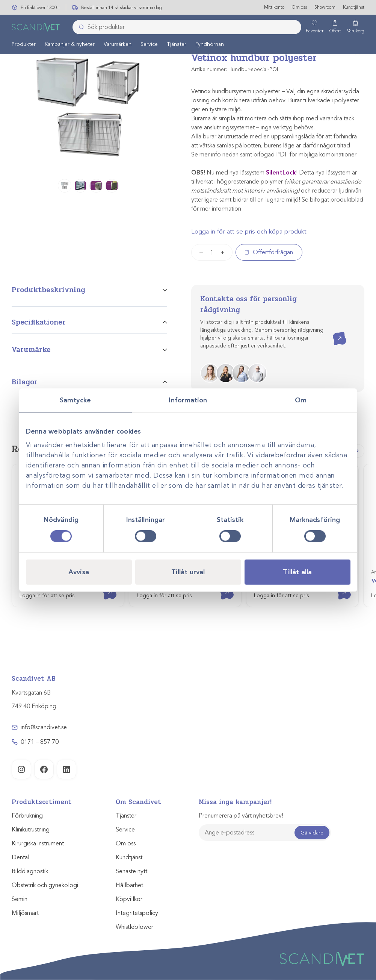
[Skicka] (79, 27)
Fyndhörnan (210, 45)
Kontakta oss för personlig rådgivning (248, 304)
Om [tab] (301, 400)
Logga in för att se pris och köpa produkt (249, 231)
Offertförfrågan (273, 252)
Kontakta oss (334, 332)
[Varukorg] (356, 27)
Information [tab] (188, 400)
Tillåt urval (188, 572)
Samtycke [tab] (75, 400)
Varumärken (118, 45)
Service (149, 45)
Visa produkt (104, 586)
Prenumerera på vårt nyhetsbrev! (241, 816)
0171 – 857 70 (40, 742)
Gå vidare (312, 833)
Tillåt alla (297, 572)
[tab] (89, 295)
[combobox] (187, 27)
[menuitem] (24, 44)
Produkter (24, 45)
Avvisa (79, 572)
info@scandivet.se (44, 727)
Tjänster (177, 45)
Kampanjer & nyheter (70, 45)
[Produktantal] (212, 252)
